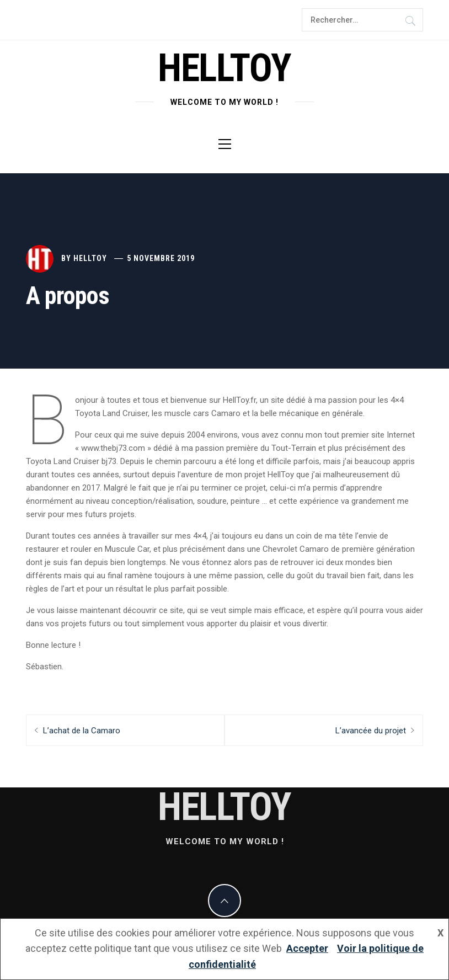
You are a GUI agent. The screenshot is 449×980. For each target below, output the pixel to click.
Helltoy (90, 258)
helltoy (225, 68)
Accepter (307, 948)
